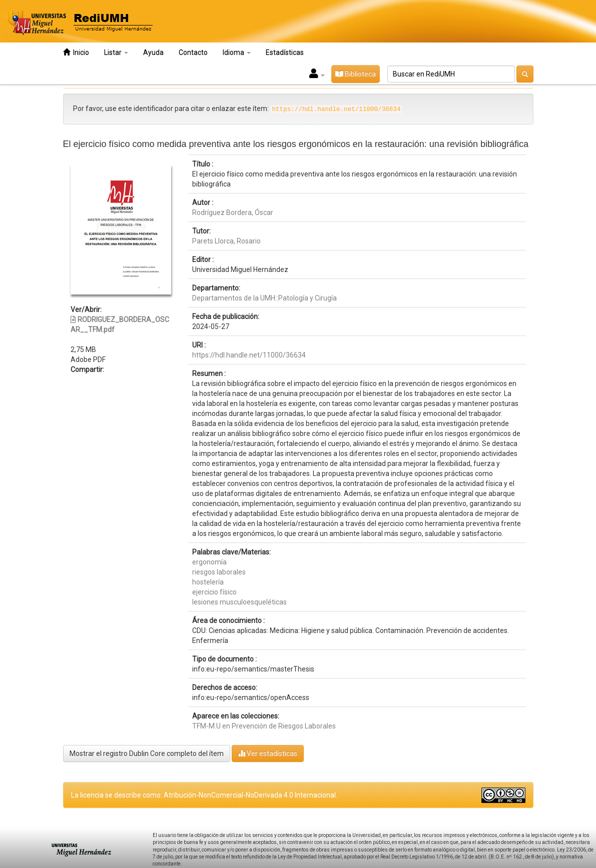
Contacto (193, 52)
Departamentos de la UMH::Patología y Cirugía (264, 298)
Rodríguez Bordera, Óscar (233, 212)
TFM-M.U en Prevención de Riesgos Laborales (264, 726)
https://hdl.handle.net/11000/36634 (249, 355)
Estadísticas (285, 52)
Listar (116, 52)
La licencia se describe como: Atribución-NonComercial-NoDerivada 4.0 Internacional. (204, 795)
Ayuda (153, 52)
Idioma (237, 52)
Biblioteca (356, 74)
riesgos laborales (219, 572)
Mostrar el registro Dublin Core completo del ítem (147, 753)
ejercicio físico (214, 592)
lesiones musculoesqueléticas (239, 602)
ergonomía (209, 562)
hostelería (208, 582)
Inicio (76, 52)
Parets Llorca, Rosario (226, 241)
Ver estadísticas (268, 753)
